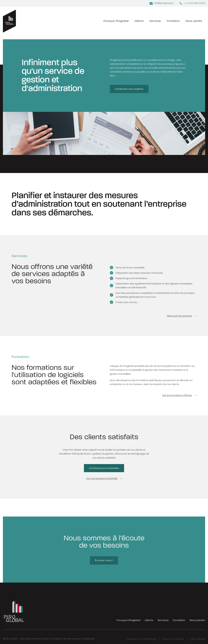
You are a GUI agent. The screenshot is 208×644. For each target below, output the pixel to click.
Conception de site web (63, 639)
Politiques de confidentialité (142, 639)
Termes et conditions (173, 639)
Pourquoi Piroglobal (116, 21)
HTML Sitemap (198, 639)
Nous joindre (194, 21)
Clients (139, 21)
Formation (173, 21)
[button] (182, 316)
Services (155, 21)
